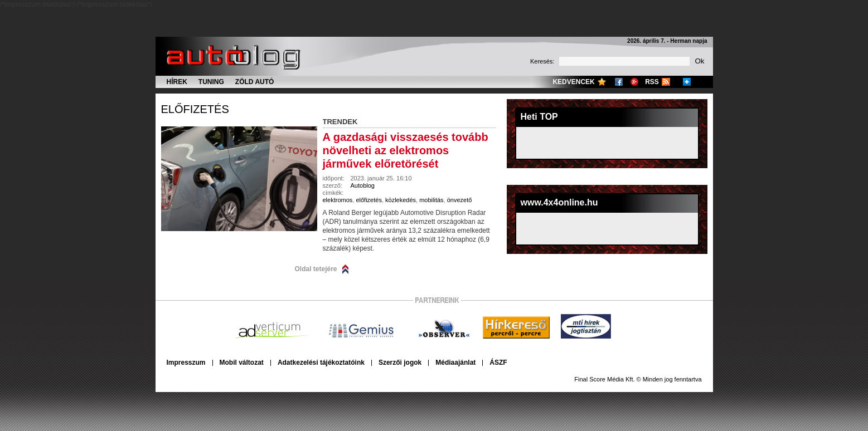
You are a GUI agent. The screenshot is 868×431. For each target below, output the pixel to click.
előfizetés (195, 109)
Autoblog (363, 185)
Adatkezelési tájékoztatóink (321, 363)
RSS (652, 82)
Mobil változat (242, 363)
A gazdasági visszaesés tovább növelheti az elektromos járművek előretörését (406, 150)
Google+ (634, 82)
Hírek (177, 82)
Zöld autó (255, 82)
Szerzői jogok (400, 363)
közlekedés (401, 200)
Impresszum (186, 363)
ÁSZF (498, 363)
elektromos (338, 200)
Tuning (211, 82)
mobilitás (431, 200)
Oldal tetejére (316, 269)
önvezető (460, 200)
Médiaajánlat (455, 363)
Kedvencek (573, 82)
